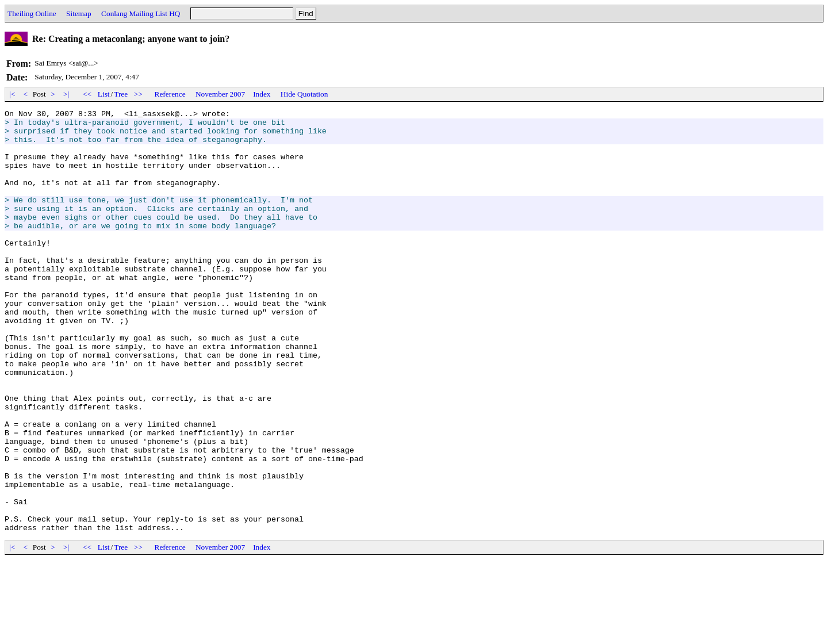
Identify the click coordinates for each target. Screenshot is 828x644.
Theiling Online (32, 14)
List (104, 94)
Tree (121, 94)
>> (139, 94)
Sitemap (79, 14)
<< (87, 94)
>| (66, 94)
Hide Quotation (304, 94)
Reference (170, 94)
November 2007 (220, 94)
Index (262, 94)
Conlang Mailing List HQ (141, 14)
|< (12, 94)
